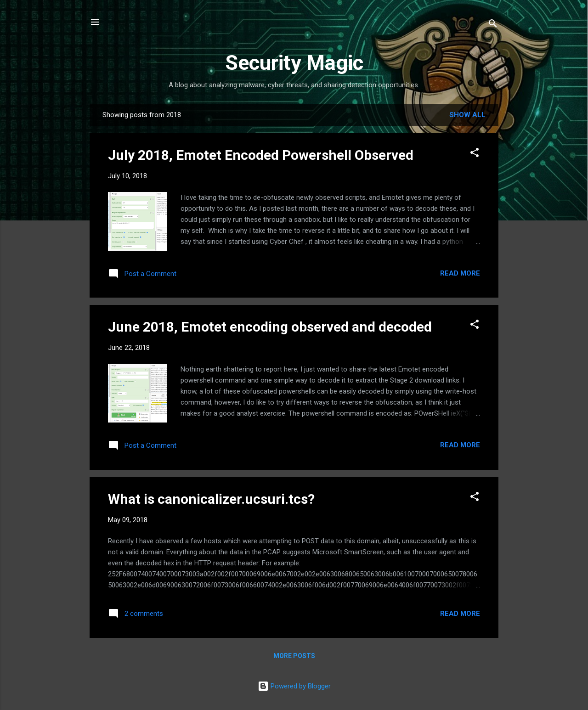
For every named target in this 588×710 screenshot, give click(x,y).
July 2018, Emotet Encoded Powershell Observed (261, 155)
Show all (467, 115)
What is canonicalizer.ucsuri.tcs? (211, 499)
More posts (294, 656)
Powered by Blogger (294, 686)
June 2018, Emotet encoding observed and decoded (270, 327)
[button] (475, 154)
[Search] (493, 25)
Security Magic (294, 63)
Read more (460, 273)
